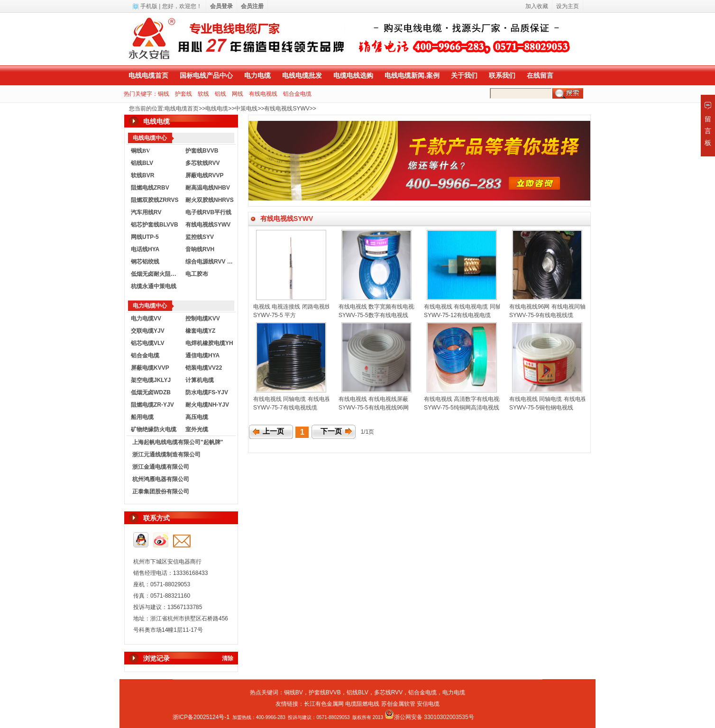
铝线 (220, 94)
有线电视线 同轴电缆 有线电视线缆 (298, 399)
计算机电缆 (200, 380)
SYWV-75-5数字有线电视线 (373, 315)
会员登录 (221, 6)
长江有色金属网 (324, 704)
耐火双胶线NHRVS (210, 200)
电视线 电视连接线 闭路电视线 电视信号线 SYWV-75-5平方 (328, 307)
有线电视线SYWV (287, 109)
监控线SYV (200, 237)
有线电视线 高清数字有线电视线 (464, 399)
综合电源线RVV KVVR (211, 262)
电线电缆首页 (148, 75)
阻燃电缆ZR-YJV (152, 405)
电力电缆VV (146, 318)
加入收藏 (537, 6)
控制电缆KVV (203, 318)
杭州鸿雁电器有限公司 (161, 479)
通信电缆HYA (202, 355)
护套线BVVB (202, 151)
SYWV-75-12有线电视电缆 (457, 315)
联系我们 (502, 75)
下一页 (331, 431)
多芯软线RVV (202, 163)
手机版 (149, 6)
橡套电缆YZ (200, 331)
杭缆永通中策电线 (154, 286)
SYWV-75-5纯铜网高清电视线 (462, 408)
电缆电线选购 (353, 75)
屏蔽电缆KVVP (150, 368)
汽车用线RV (146, 212)
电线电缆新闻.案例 (412, 75)
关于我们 (464, 75)
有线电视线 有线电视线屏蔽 (373, 399)
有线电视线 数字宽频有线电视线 (379, 307)
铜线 (164, 94)
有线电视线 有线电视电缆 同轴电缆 (468, 307)
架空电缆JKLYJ (151, 380)
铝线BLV (142, 163)
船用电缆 (142, 417)
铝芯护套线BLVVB (155, 225)
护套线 (183, 94)
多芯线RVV (388, 692)
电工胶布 (197, 274)
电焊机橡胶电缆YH (209, 343)
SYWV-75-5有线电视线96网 (374, 408)
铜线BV (293, 692)
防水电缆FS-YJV (207, 392)
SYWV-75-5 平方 (275, 315)
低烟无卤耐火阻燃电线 (156, 274)
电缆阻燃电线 (362, 704)
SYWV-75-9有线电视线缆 (541, 315)
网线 (238, 94)
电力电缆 (257, 75)
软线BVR (142, 175)
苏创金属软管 (398, 704)
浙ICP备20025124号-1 (201, 717)
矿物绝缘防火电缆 (154, 429)
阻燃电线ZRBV (150, 188)
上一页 (273, 431)
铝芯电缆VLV (147, 343)
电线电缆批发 (302, 75)
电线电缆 (217, 109)
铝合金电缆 (297, 94)
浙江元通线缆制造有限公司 (166, 455)
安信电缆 (428, 704)
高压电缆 (197, 417)
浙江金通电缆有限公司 (161, 467)
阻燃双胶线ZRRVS (155, 200)
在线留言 (540, 75)
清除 (228, 658)
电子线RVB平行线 (208, 212)
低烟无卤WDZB (151, 392)
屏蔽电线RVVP (204, 175)
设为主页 (568, 6)
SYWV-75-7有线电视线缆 (285, 408)
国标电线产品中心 (206, 75)
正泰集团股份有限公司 (161, 491)
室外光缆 (197, 429)
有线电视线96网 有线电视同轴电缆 (553, 307)
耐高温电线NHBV (208, 188)
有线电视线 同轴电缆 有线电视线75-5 (556, 399)
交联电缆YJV (148, 331)
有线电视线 (263, 94)
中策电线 (246, 109)
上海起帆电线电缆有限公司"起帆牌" (178, 442)
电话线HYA (145, 249)
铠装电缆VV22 (204, 368)
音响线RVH (200, 249)
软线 (203, 94)
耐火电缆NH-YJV (207, 405)
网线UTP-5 (145, 237)
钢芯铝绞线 (145, 262)
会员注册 (252, 6)
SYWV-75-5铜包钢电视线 (541, 408)
